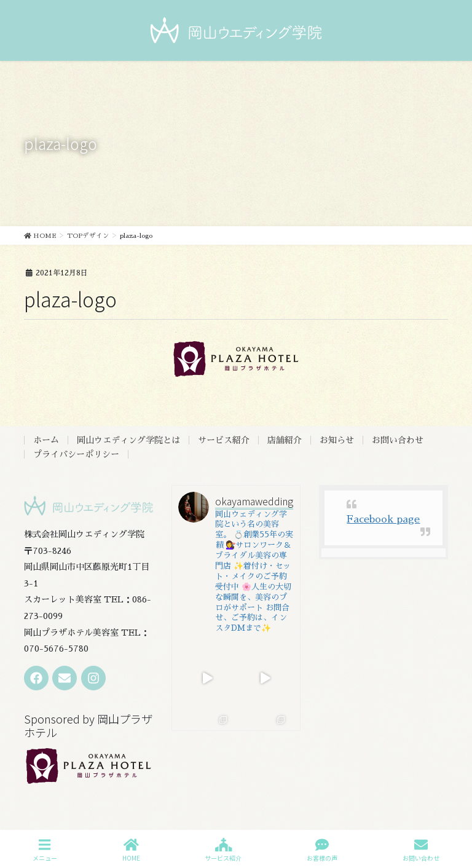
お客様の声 (322, 850)
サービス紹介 (224, 440)
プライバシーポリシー (76, 454)
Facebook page (383, 519)
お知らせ (337, 440)
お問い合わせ (398, 440)
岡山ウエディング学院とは (128, 440)
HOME (131, 850)
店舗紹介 (285, 440)
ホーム (46, 440)
